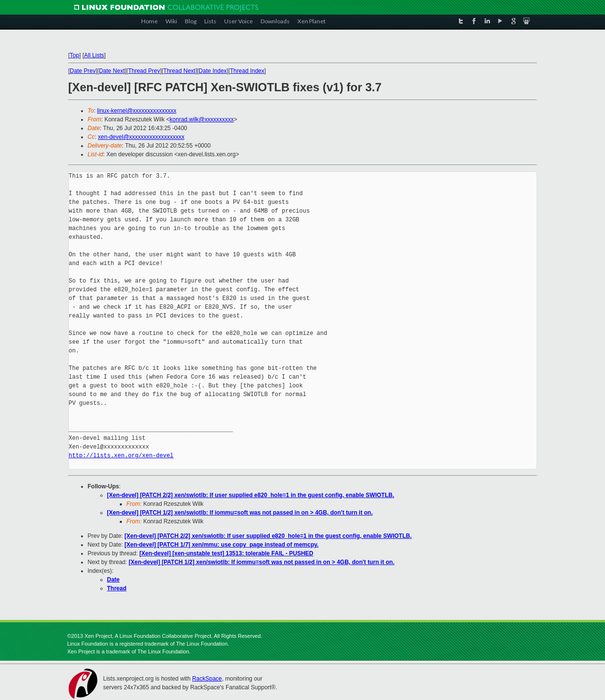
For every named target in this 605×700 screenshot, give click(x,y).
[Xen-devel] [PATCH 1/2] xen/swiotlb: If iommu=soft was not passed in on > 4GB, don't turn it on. (240, 513)
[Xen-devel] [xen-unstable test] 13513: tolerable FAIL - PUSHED (226, 553)
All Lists (94, 55)
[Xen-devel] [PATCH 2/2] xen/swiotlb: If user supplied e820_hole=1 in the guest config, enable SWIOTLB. (251, 495)
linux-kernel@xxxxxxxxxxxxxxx (137, 111)
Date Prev (83, 71)
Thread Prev (144, 71)
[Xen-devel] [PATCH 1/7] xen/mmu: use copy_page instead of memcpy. (222, 545)
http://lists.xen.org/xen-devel (121, 456)
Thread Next (180, 71)
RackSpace (207, 679)
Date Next (112, 71)
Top (74, 55)
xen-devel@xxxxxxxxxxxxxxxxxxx (141, 137)
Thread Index (247, 71)
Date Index (213, 71)
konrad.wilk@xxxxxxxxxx (202, 119)
